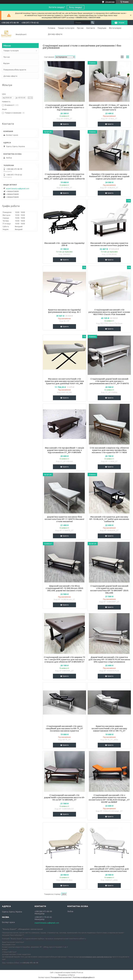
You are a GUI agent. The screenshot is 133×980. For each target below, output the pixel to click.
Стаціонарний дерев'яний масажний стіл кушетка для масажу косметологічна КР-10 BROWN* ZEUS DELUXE (109, 589)
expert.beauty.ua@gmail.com (18, 188)
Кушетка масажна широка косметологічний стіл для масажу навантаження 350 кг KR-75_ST (109, 728)
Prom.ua (80, 972)
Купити (66, 124)
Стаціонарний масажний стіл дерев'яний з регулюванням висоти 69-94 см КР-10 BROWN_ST (64, 797)
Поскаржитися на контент (61, 977)
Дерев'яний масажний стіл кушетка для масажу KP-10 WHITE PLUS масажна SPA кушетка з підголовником (109, 659)
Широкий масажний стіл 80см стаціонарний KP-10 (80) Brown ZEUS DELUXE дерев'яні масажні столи (64, 588)
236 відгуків (110, 2)
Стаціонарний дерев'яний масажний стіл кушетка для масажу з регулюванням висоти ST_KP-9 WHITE (109, 381)
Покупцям (102, 28)
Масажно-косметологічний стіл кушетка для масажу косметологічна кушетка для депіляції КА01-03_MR (64, 381)
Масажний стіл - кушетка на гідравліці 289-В (64, 244)
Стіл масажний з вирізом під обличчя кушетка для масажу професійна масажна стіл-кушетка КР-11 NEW (109, 450)
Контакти (91, 28)
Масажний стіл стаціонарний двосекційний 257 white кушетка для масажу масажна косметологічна (109, 869)
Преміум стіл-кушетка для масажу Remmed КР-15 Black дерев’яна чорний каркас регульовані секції (109, 176)
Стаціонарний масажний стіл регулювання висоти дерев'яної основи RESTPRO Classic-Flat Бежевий (109, 312)
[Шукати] (93, 22)
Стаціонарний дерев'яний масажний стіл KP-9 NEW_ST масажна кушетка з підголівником (64, 107)
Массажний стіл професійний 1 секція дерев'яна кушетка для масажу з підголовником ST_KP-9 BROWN (64, 450)
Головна (52, 28)
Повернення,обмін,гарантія (15, 70)
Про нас (80, 28)
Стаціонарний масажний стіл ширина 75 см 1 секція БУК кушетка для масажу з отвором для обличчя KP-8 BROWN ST (64, 659)
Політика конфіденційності (84, 977)
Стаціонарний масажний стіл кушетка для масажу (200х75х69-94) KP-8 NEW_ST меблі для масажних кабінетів (64, 176)
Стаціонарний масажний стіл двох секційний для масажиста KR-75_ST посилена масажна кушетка (64, 728)
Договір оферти (55, 34)
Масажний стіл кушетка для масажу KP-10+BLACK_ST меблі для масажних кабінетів (109, 519)
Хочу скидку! (76, 7)
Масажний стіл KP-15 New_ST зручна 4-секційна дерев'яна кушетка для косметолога (109, 107)
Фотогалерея (115, 28)
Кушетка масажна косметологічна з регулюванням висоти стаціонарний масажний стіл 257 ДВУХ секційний (64, 869)
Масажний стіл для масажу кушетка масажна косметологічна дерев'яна (109, 244)
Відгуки (6, 63)
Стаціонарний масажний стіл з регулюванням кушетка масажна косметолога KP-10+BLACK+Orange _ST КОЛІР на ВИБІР (109, 799)
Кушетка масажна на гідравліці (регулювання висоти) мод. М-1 (64, 311)
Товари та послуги (66, 28)
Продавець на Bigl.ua (66, 975)
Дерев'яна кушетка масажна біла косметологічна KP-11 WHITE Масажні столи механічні (64, 519)
